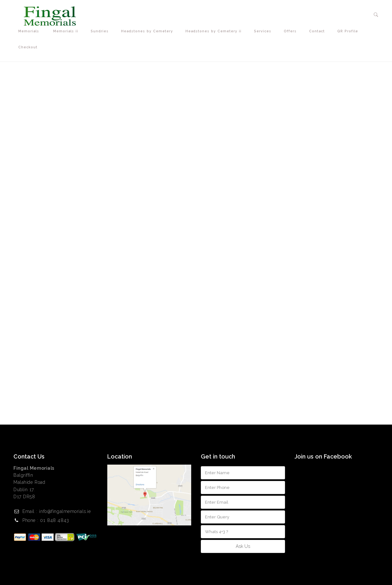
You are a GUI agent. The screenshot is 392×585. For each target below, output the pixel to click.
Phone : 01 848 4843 (46, 520)
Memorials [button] (31, 31)
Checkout (28, 47)
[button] (376, 15)
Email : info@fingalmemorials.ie (57, 511)
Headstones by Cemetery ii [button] (215, 31)
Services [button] (264, 31)
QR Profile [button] (349, 31)
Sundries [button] (101, 31)
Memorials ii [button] (67, 31)
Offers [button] (292, 31)
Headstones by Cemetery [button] (148, 31)
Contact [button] (318, 31)
